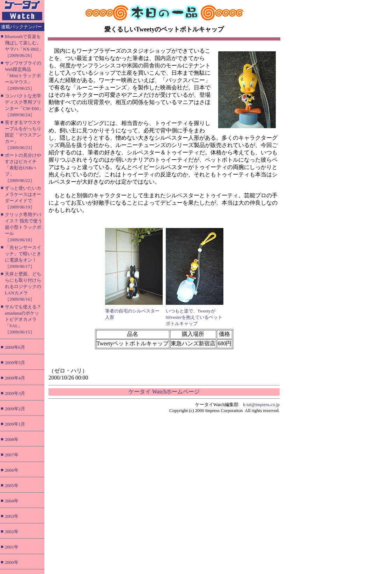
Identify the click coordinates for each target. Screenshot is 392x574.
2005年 (12, 485)
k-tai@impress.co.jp (261, 404)
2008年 (12, 439)
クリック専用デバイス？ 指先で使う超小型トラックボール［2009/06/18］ (24, 227)
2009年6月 (15, 347)
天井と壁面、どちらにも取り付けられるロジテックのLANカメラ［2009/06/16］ (23, 286)
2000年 (12, 562)
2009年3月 (15, 393)
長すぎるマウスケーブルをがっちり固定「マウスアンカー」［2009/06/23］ (23, 135)
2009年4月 (15, 378)
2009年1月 (15, 424)
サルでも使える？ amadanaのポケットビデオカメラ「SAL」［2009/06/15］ (23, 319)
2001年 (12, 547)
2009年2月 (15, 409)
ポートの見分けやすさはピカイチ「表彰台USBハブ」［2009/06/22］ (23, 168)
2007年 (12, 455)
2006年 (12, 470)
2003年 (12, 516)
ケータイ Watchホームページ (164, 392)
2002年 (12, 532)
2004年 (12, 501)
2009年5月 (15, 363)
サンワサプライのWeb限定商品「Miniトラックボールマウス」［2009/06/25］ (23, 76)
